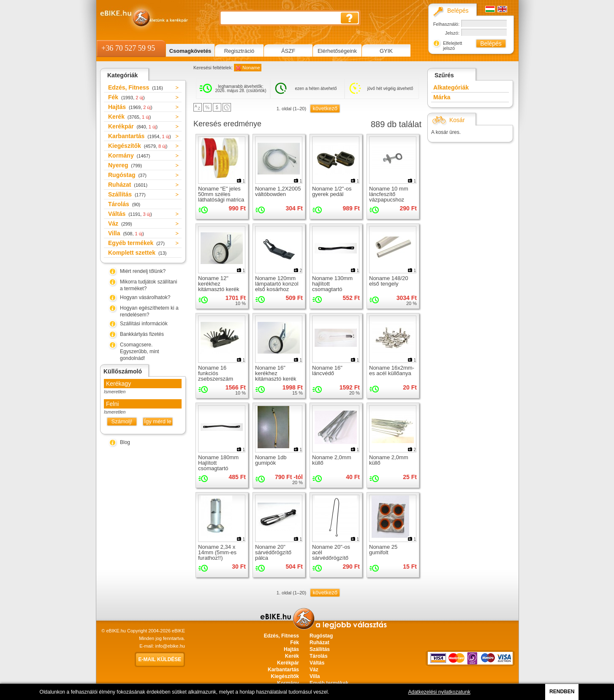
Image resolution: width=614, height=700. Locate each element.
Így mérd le (158, 421)
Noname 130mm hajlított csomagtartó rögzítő (332, 286)
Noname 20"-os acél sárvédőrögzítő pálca (331, 555)
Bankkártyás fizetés (142, 334)
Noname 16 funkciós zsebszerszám (216, 373)
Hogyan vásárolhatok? (145, 297)
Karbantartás (140, 136)
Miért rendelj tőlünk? (143, 271)
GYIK (386, 51)
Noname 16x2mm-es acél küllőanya (392, 370)
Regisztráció (239, 51)
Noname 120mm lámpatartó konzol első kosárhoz (277, 284)
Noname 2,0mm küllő (331, 460)
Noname (251, 68)
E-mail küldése (160, 659)
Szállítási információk (144, 324)
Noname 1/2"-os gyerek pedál (332, 191)
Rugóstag (127, 175)
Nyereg (125, 165)
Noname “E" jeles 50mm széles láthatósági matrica (221, 194)
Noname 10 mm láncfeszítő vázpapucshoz (389, 194)
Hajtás (130, 107)
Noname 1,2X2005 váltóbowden (278, 191)
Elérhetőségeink (337, 51)
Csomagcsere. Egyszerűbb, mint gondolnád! (140, 351)
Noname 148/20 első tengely (389, 281)
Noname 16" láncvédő (327, 370)
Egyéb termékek (136, 243)
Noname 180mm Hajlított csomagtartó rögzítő (218, 466)
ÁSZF (288, 51)
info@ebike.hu (170, 646)
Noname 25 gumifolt (383, 550)
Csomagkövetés (190, 51)
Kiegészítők (138, 146)
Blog (125, 442)
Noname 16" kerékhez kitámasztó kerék (276, 373)
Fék (126, 97)
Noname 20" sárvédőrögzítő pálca (273, 552)
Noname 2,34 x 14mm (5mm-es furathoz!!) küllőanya (217, 555)
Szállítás (127, 194)
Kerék (129, 117)
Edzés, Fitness (136, 87)
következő (325, 108)
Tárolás (124, 204)
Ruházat (128, 185)
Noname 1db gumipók (271, 460)
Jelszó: (452, 33)
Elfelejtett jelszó (452, 46)
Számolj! (122, 421)
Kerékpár (133, 126)
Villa (126, 233)
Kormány (129, 155)
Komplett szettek (137, 253)
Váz (120, 223)
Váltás (130, 214)
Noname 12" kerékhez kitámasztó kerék (219, 284)
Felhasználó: (446, 24)
